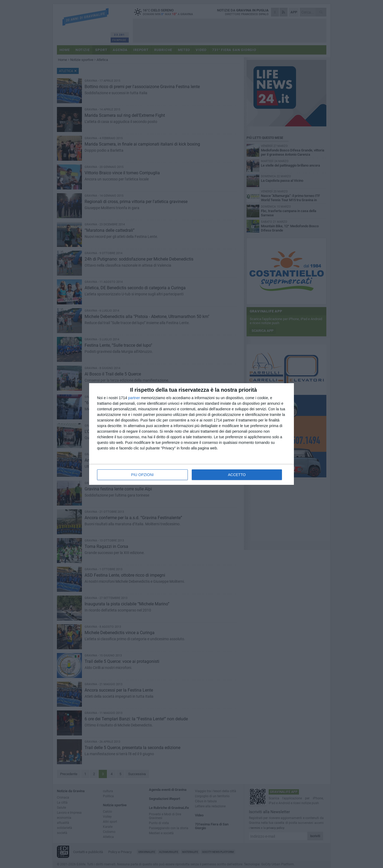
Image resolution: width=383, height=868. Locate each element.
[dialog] (191, 434)
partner (134, 398)
